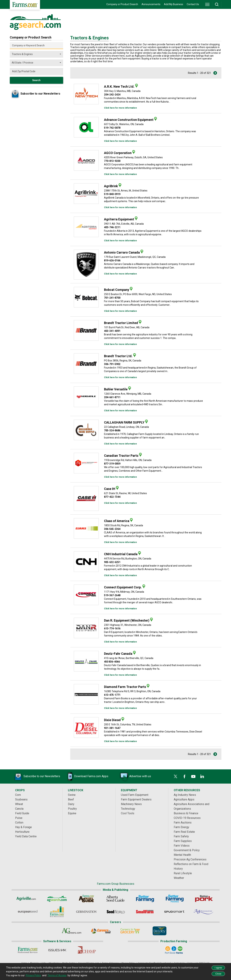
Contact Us (193, 4)
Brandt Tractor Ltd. (118, 356)
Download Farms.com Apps (86, 776)
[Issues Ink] (57, 950)
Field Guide (22, 813)
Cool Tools (128, 813)
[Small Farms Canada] (145, 912)
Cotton (19, 823)
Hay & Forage (23, 827)
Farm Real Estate (184, 832)
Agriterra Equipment (119, 219)
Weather (179, 878)
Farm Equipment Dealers (136, 799)
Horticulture (22, 832)
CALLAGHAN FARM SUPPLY (124, 422)
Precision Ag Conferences (190, 859)
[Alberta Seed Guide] (115, 899)
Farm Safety (181, 836)
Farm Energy (181, 827)
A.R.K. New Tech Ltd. (119, 87)
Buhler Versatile (116, 389)
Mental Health (182, 855)
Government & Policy (187, 850)
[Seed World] (115, 912)
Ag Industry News (185, 795)
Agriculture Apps (184, 799)
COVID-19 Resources (187, 818)
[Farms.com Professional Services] (28, 950)
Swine (72, 795)
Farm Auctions (183, 823)
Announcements (151, 4)
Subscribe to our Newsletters (36, 776)
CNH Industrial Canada (121, 554)
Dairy (71, 804)
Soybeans (21, 799)
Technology (128, 809)
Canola (19, 809)
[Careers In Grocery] (130, 931)
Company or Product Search (122, 4)
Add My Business (174, 4)
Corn (18, 795)
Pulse (19, 818)
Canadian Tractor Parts (121, 456)
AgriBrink (111, 186)
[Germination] (86, 912)
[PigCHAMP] (87, 950)
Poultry (72, 809)
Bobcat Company (117, 290)
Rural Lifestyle (183, 873)
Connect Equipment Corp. (123, 587)
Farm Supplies (183, 841)
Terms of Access (57, 975)
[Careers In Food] (101, 931)
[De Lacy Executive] (160, 931)
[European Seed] (27, 912)
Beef (71, 799)
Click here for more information (120, 108)
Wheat (19, 804)
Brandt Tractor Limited (121, 323)
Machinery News (131, 804)
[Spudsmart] (174, 912)
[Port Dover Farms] (174, 950)
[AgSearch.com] (57, 899)
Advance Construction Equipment (129, 120)
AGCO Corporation (118, 153)
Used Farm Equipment (135, 795)
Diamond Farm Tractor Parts (125, 687)
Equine (72, 813)
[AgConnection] (204, 912)
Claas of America (117, 521)
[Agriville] (27, 899)
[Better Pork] (204, 899)
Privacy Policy (33, 975)
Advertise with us (135, 776)
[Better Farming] (145, 899)
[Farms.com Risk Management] (57, 912)
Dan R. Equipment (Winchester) (127, 620)
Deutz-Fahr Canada (118, 654)
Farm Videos (182, 846)
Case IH (110, 489)
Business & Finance (186, 813)
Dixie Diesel (112, 720)
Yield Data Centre (26, 836)
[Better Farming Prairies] (174, 899)
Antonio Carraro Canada (122, 252)
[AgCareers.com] (72, 931)
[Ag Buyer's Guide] (86, 899)
